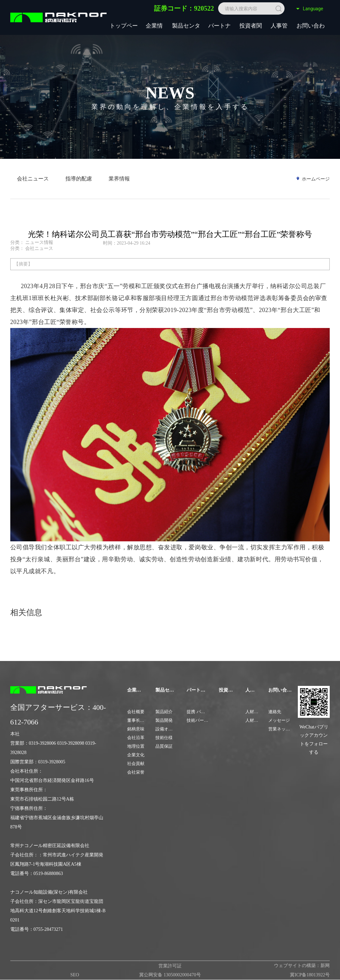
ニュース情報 (39, 242)
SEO (75, 975)
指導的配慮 (79, 179)
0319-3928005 (52, 762)
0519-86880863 (48, 873)
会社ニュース (33, 179)
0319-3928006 (42, 743)
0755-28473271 (48, 929)
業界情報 (119, 179)
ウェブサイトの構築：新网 (302, 966)
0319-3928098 (71, 743)
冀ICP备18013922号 (310, 975)
